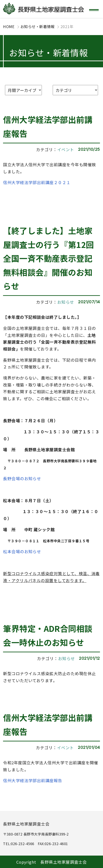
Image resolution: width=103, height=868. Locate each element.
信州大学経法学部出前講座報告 (33, 780)
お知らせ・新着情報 (37, 26)
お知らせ (66, 302)
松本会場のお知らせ (22, 551)
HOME (9, 26)
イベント (66, 149)
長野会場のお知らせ (22, 478)
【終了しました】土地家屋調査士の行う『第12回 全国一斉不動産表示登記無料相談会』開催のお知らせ (49, 258)
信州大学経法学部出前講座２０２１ (37, 182)
